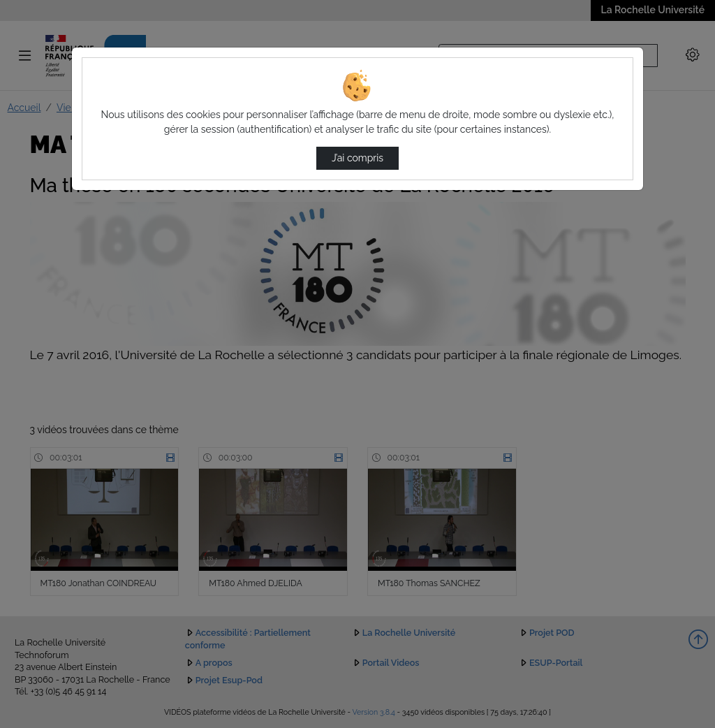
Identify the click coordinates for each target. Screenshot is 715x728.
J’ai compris (357, 158)
